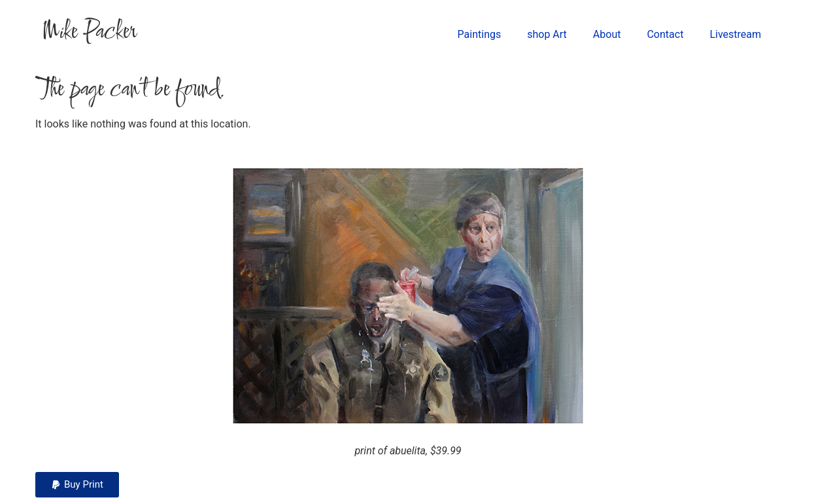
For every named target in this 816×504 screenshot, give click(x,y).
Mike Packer (89, 33)
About (607, 34)
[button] (77, 485)
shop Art (547, 34)
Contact (665, 34)
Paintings (480, 34)
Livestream (735, 34)
